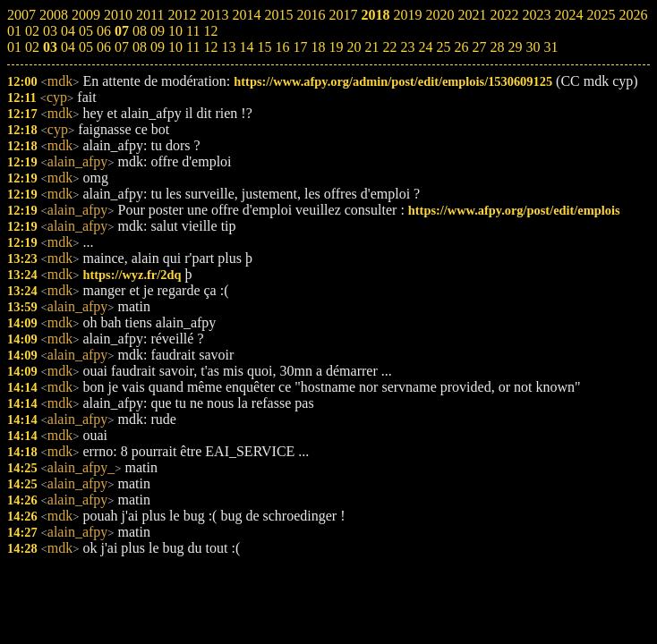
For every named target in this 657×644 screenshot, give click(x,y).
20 (354, 47)
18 (318, 47)
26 (461, 47)
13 (228, 47)
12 (210, 47)
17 (300, 47)
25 (443, 47)
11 (193, 47)
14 (246, 47)
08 (140, 47)
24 (425, 47)
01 (14, 47)
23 (407, 47)
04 (68, 47)
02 (32, 47)
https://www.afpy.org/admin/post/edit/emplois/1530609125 (393, 81)
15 (264, 47)
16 (282, 47)
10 (175, 47)
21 (371, 47)
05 (86, 47)
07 (122, 47)
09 (158, 47)
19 (336, 47)
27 (479, 47)
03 (50, 47)
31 (550, 47)
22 (389, 47)
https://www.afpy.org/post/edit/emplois (514, 210)
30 (533, 47)
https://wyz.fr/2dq (132, 275)
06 (104, 47)
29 (515, 47)
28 (497, 47)
